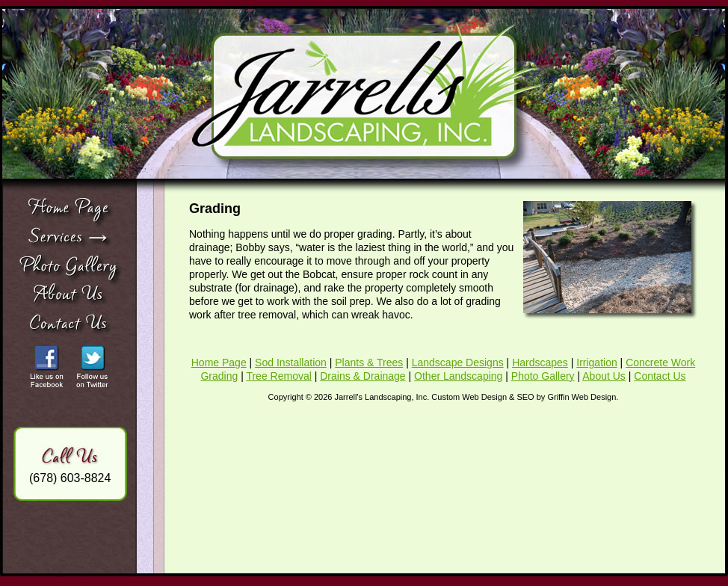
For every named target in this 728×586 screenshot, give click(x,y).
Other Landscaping (458, 376)
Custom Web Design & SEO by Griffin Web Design (524, 397)
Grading (219, 376)
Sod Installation (291, 363)
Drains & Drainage (363, 376)
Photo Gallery (543, 376)
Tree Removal (278, 376)
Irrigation (596, 363)
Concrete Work (660, 363)
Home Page (219, 363)
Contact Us (660, 376)
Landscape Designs (458, 363)
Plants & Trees (369, 363)
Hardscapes (540, 363)
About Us (604, 376)
